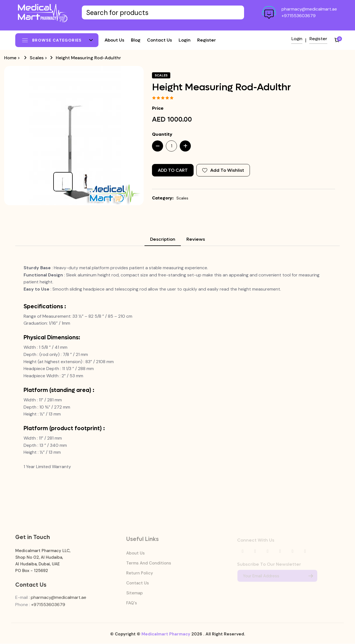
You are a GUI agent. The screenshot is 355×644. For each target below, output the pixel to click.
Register (206, 40)
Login (185, 40)
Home (10, 58)
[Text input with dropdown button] (163, 12)
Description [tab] (163, 239)
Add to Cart (173, 170)
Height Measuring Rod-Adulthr (88, 58)
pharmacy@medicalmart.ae (309, 9)
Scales (37, 58)
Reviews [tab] (196, 239)
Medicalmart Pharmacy (166, 637)
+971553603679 (299, 16)
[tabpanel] (177, 367)
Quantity (162, 134)
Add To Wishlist (223, 170)
